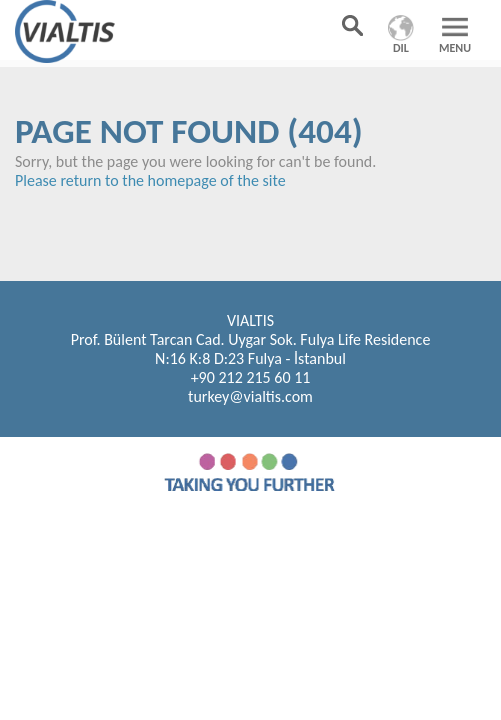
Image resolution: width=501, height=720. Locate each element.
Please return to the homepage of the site (150, 180)
